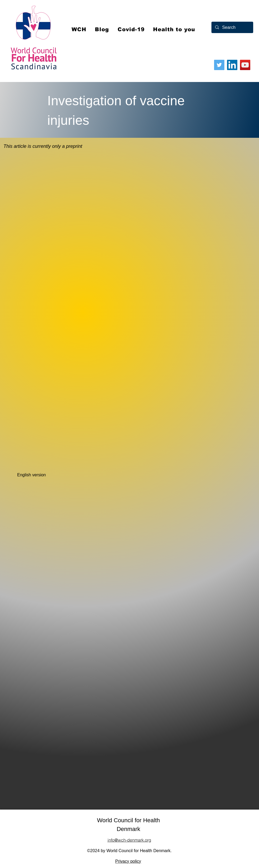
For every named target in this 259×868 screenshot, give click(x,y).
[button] (131, 29)
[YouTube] (245, 65)
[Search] (232, 27)
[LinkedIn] (232, 65)
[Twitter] (219, 65)
